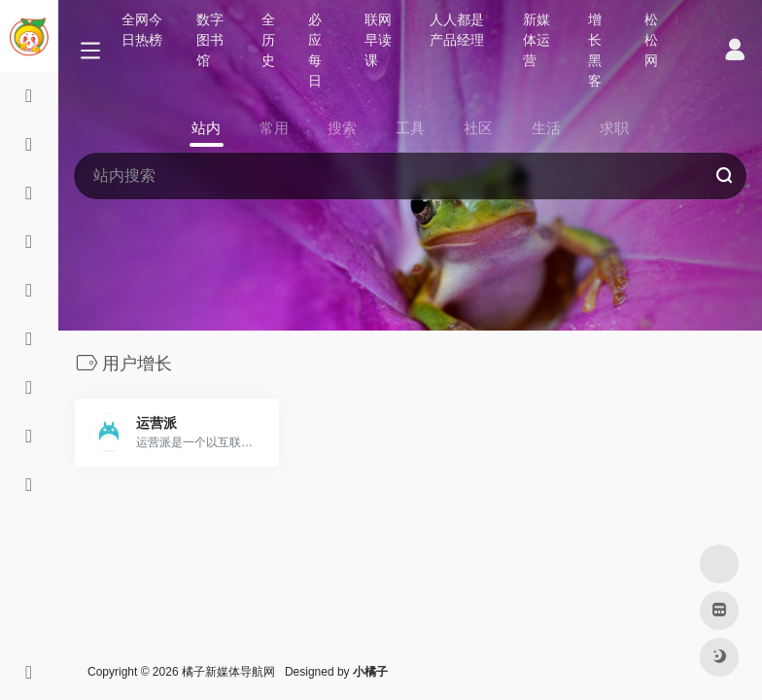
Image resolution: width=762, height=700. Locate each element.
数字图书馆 (210, 40)
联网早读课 (378, 40)
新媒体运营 (537, 40)
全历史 (268, 40)
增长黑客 (595, 50)
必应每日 (315, 50)
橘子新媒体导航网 (228, 672)
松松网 (651, 40)
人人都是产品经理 (457, 30)
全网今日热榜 (142, 30)
